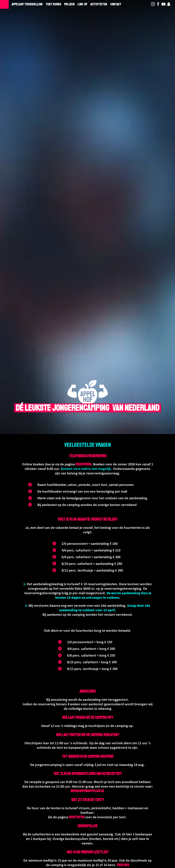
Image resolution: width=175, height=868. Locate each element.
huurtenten (76, 817)
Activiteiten (99, 4)
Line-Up (82, 4)
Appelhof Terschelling (27, 4)
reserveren (83, 464)
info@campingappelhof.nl (87, 791)
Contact (116, 4)
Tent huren (53, 4)
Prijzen (69, 4)
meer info (123, 865)
